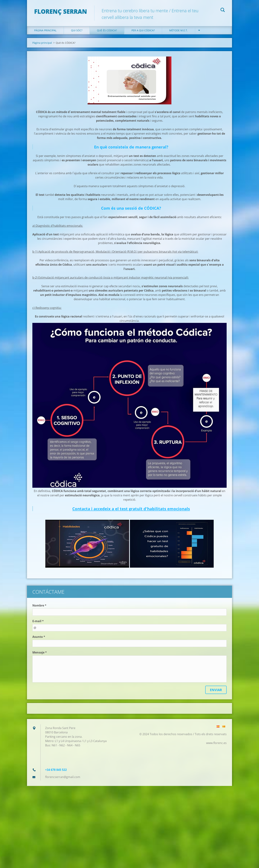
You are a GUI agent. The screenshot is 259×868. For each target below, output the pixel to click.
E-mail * (38, 621)
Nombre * (39, 605)
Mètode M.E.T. (179, 30)
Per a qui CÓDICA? (143, 30)
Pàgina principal (45, 30)
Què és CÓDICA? (107, 30)
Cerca (223, 10)
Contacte (209, 30)
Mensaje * (40, 652)
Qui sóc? (77, 30)
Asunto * (39, 637)
